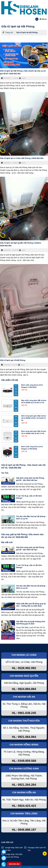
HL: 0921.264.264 (24, 785)
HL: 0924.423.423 (24, 806)
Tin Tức (5, 473)
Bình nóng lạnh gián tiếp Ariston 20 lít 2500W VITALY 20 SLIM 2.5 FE (34, 418)
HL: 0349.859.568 (24, 761)
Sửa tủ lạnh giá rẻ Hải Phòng (13, 360)
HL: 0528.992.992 (24, 668)
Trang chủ (9, 32)
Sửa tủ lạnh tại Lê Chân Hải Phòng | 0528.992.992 (22, 158)
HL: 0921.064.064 (24, 737)
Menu (43, 19)
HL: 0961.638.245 (24, 713)
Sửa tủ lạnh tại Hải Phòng (27, 32)
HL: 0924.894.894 (24, 689)
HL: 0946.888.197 (24, 830)
